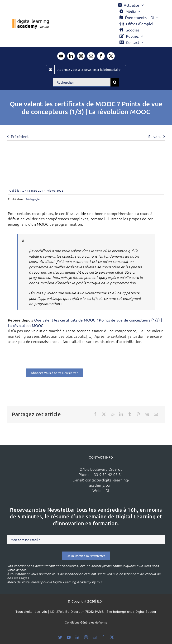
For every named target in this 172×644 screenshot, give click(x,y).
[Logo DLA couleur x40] (28, 21)
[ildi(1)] (45, 466)
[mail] (91, 56)
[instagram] (81, 56)
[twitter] (111, 56)
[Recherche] (115, 82)
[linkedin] (71, 56)
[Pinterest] (138, 414)
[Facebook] (95, 414)
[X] (104, 414)
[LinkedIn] (121, 414)
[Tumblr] (130, 414)
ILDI (106, 490)
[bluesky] (60, 637)
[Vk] (147, 414)
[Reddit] (113, 414)
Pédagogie (33, 199)
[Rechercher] (82, 82)
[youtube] (61, 56)
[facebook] (101, 56)
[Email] (156, 414)
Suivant (155, 136)
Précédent (20, 136)
